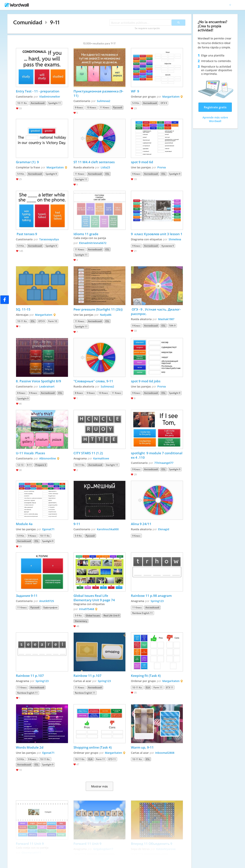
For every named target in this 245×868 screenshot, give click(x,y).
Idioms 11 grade (86, 234)
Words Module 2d (30, 747)
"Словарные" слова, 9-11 (93, 381)
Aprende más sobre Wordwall (215, 119)
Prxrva (162, 167)
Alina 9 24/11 (141, 524)
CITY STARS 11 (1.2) (88, 453)
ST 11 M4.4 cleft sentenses (94, 162)
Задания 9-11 (27, 596)
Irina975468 (87, 609)
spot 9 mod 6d (142, 162)
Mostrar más (99, 786)
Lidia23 (105, 167)
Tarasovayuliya (49, 239)
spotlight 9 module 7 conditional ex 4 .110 (157, 455)
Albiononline (48, 458)
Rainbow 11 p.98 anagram (152, 596)
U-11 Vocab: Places (30, 453)
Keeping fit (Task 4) (146, 676)
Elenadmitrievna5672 (93, 243)
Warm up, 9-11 (142, 747)
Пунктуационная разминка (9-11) (98, 93)
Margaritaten (171, 97)
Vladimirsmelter (50, 97)
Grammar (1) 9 (28, 162)
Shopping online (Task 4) (93, 747)
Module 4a (24, 524)
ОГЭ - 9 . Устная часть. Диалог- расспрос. (156, 312)
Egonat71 (48, 529)
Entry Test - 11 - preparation (38, 91)
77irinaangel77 (164, 463)
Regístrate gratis (215, 107)
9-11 (55, 22)
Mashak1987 (166, 319)
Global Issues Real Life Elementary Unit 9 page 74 (95, 598)
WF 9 (135, 91)
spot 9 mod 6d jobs (146, 381)
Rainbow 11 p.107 (30, 676)
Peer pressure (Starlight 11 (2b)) (98, 309)
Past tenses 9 (27, 234)
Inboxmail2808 (165, 753)
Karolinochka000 (108, 529)
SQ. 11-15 (23, 309)
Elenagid (164, 529)
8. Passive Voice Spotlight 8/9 (39, 381)
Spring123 (157, 601)
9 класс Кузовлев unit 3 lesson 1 (157, 234)
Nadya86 (106, 315)
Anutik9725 (47, 601)
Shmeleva (175, 239)
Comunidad (28, 22)
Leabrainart (47, 386)
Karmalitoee (101, 458)
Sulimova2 (104, 101)
